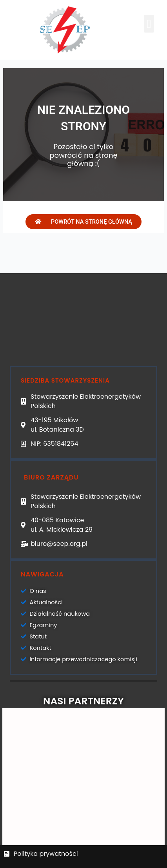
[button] (149, 24)
